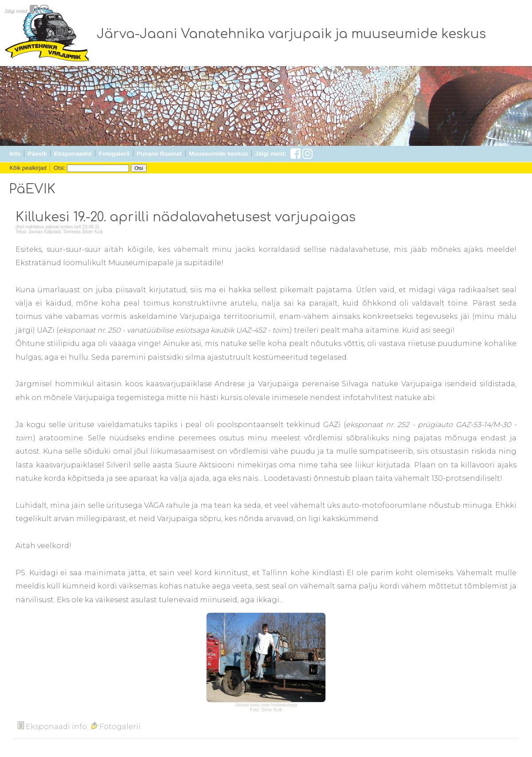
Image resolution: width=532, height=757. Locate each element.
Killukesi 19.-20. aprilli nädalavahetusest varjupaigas (186, 217)
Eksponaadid (73, 154)
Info (15, 154)
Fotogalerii (114, 154)
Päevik (37, 154)
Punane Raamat (159, 154)
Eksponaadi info (52, 727)
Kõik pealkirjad (28, 168)
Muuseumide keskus (218, 154)
